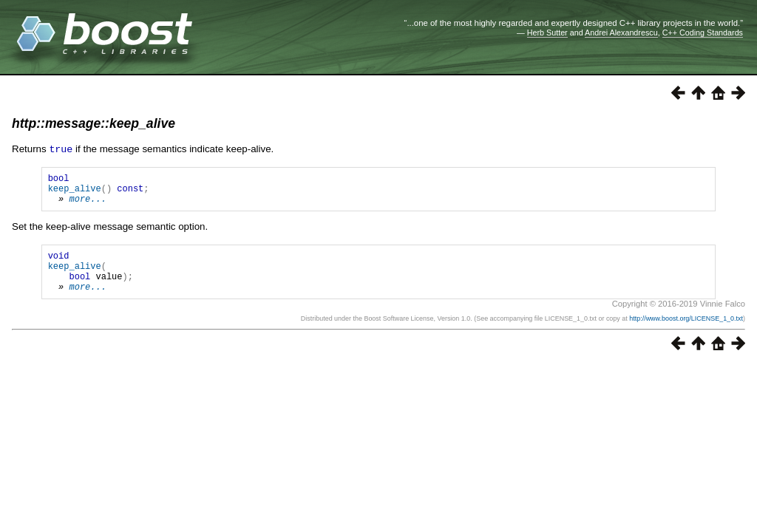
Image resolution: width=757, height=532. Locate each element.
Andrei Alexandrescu (621, 33)
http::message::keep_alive (94, 123)
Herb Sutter (547, 33)
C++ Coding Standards (703, 33)
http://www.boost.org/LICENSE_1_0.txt (686, 333)
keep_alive (75, 192)
